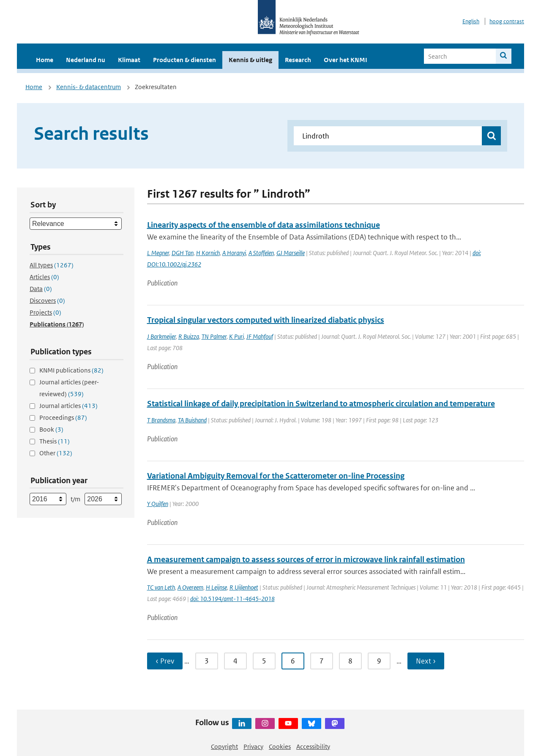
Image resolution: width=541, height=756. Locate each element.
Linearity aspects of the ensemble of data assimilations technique (264, 225)
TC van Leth (161, 587)
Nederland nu (86, 60)
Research (298, 60)
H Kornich (208, 253)
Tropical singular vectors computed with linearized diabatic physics (266, 320)
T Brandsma (161, 420)
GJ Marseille (291, 253)
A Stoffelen (261, 253)
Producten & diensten (184, 60)
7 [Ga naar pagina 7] (322, 661)
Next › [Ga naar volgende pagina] (426, 661)
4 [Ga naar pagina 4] (235, 661)
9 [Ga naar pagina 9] (379, 661)
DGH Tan (183, 253)
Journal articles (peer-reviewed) (69, 388)
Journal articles (68, 406)
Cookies (280, 746)
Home (45, 60)
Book (51, 429)
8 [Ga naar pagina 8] (350, 661)
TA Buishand (192, 420)
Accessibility (313, 746)
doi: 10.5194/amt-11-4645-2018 (232, 599)
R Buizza (189, 336)
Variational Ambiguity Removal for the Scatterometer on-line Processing (276, 476)
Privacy (253, 746)
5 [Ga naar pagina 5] (264, 661)
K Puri (236, 336)
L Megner (158, 253)
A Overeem (190, 587)
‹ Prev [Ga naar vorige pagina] (165, 661)
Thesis (55, 441)
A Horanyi (234, 253)
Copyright (224, 746)
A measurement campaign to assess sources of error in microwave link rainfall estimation (306, 559)
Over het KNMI (346, 60)
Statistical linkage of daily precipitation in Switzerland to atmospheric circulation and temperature (321, 404)
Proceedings (63, 417)
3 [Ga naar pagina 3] (207, 661)
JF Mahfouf (260, 336)
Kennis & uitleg (250, 60)
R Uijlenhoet (244, 587)
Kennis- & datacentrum (89, 87)
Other (56, 453)
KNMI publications (71, 370)
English (471, 21)
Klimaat (129, 60)
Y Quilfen (158, 504)
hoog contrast (507, 21)
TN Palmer (214, 336)
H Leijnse (216, 587)
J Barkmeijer (161, 336)
